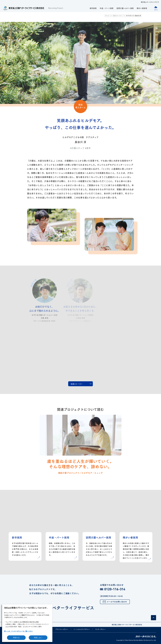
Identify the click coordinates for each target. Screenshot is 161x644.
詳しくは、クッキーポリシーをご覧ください (18, 631)
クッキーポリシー (100, 629)
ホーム (107, 16)
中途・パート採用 (107, 8)
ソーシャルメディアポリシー (82, 629)
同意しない (38, 638)
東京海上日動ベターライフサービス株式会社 (127, 624)
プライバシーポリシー (62, 629)
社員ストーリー (118, 16)
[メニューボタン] (156, 8)
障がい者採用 (142, 8)
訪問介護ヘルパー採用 (125, 8)
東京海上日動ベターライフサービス (79, 609)
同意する (16, 638)
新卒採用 (93, 8)
